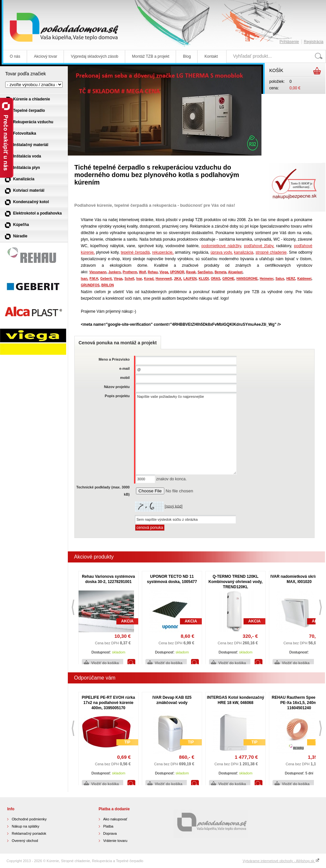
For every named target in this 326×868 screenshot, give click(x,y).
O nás (15, 56)
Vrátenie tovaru (115, 841)
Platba (108, 826)
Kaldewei (304, 279)
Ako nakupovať (115, 819)
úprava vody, (222, 252)
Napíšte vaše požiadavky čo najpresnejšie (186, 434)
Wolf (142, 272)
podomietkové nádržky (221, 246)
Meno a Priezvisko (114, 359)
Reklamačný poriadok (29, 833)
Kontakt (211, 56)
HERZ (291, 279)
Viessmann (98, 272)
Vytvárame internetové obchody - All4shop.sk (281, 861)
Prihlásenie (289, 42)
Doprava (110, 833)
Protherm (130, 272)
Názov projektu (117, 387)
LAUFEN (190, 279)
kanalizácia (244, 252)
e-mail (125, 368)
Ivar (139, 279)
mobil (125, 378)
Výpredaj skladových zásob (94, 56)
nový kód (173, 506)
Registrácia (314, 42)
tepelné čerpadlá (135, 252)
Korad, (149, 279)
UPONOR (177, 272)
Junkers (114, 272)
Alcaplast (235, 272)
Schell (129, 279)
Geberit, (107, 279)
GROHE (228, 279)
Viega (118, 279)
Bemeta (220, 272)
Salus (280, 279)
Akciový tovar (45, 56)
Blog (187, 56)
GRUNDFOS (90, 285)
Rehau (153, 272)
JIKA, (178, 279)
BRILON (108, 285)
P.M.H (94, 279)
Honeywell (163, 279)
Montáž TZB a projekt (151, 56)
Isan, (85, 279)
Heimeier (267, 279)
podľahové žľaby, (259, 246)
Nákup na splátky (25, 826)
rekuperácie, (163, 252)
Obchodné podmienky (29, 819)
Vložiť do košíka (105, 663)
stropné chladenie (271, 252)
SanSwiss (205, 272)
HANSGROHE (247, 279)
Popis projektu (117, 396)
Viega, (164, 272)
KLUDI (204, 279)
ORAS (216, 279)
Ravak (191, 272)
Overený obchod (25, 841)
